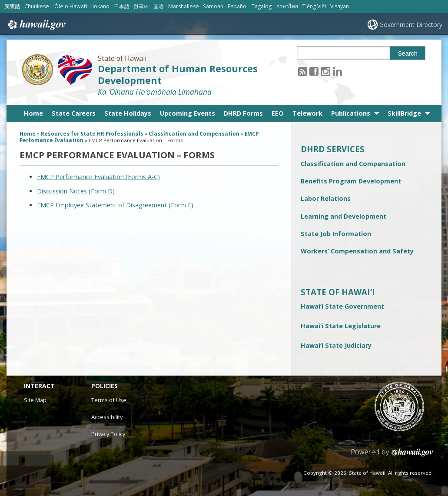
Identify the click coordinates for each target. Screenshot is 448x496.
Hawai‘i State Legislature (341, 326)
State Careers (74, 113)
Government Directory (411, 25)
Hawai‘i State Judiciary (336, 345)
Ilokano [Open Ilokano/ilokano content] (100, 6)
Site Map (35, 400)
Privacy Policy (108, 434)
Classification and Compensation (353, 164)
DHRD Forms (243, 113)
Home (33, 113)
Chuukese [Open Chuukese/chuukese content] (37, 6)
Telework (307, 113)
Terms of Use (109, 400)
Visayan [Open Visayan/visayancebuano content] (340, 6)
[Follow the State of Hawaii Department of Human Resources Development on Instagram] (326, 71)
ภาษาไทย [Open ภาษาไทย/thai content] (287, 6)
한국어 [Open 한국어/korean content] (141, 6)
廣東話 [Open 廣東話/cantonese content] (12, 6)
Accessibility (107, 417)
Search (408, 53)
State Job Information (336, 234)
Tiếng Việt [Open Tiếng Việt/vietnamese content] (314, 6)
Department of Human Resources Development (178, 74)
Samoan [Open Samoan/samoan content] (213, 6)
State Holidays (128, 113)
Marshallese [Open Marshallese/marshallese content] (184, 6)
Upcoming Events (187, 113)
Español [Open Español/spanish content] (238, 6)
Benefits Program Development (351, 181)
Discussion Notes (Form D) (76, 191)
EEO (278, 113)
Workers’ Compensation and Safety (357, 251)
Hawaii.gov (36, 25)
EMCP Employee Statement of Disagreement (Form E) (115, 205)
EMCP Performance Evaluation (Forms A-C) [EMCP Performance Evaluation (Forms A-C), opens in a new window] (98, 177)
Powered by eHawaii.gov (392, 456)
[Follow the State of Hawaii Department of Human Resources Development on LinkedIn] (337, 71)
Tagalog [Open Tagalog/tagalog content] (262, 6)
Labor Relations (326, 198)
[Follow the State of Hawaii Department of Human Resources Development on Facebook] (314, 71)
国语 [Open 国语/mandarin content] (159, 6)
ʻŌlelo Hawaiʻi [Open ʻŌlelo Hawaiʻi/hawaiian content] (70, 6)
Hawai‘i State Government (342, 306)
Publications (351, 113)
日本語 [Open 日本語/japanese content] (122, 6)
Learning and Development (343, 216)
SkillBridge (404, 113)
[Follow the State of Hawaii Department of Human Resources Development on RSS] (303, 71)
